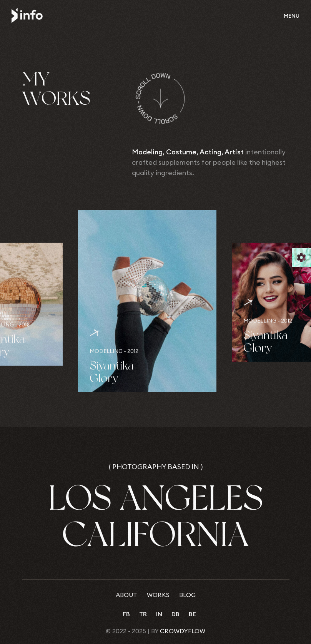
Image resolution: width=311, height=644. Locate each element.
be (192, 614)
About (126, 595)
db (175, 614)
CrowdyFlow (183, 631)
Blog (187, 595)
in (159, 614)
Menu (292, 16)
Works (158, 595)
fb (126, 614)
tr (143, 614)
